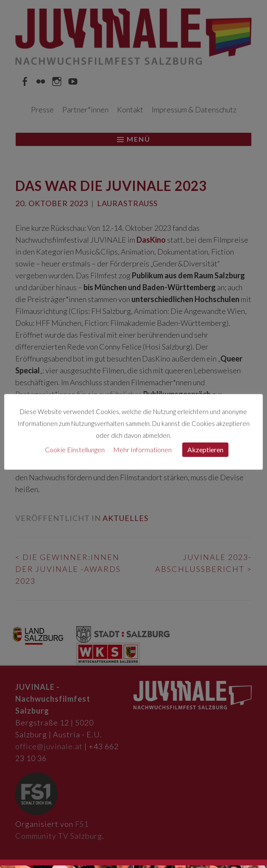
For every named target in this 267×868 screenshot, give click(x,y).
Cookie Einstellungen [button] (75, 449)
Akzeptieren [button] (205, 449)
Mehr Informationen (142, 449)
